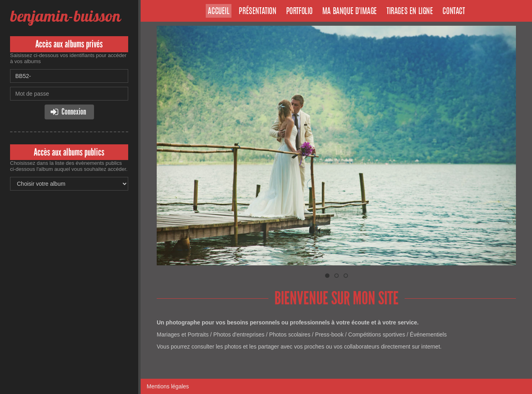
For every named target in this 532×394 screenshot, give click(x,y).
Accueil (218, 12)
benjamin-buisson (65, 16)
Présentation (257, 12)
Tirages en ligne (410, 12)
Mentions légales (168, 386)
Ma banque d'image (350, 12)
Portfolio (299, 12)
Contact (453, 12)
